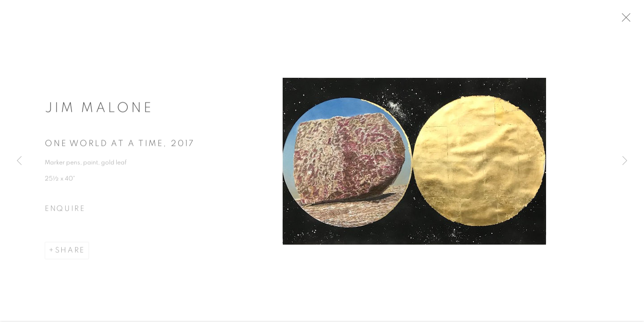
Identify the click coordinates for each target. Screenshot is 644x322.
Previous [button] (19, 161)
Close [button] (631, 20)
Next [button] (625, 161)
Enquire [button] (65, 211)
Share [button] (70, 253)
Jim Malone (99, 111)
